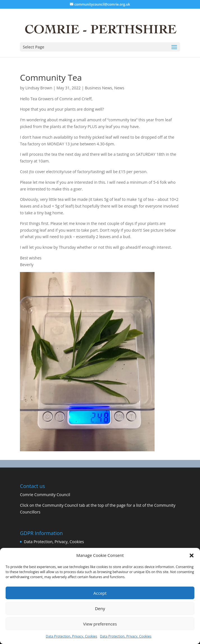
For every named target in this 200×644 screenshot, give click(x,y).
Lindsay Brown (39, 88)
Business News (98, 88)
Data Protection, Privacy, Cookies (71, 636)
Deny (100, 608)
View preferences (100, 624)
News (119, 88)
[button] (192, 555)
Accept (100, 593)
